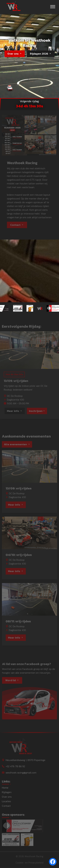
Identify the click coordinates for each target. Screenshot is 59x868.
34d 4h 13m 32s (29, 106)
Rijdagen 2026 (41, 54)
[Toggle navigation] (53, 7)
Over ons (15, 54)
